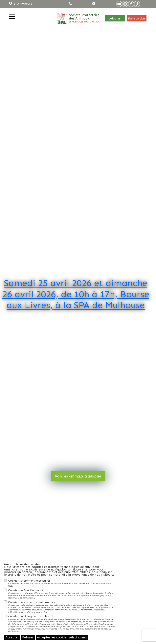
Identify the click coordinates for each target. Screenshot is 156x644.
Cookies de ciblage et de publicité (61, 624)
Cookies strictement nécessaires (61, 583)
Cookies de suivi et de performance (61, 607)
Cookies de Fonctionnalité (61, 594)
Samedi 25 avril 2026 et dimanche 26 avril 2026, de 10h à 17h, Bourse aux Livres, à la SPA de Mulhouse (76, 294)
